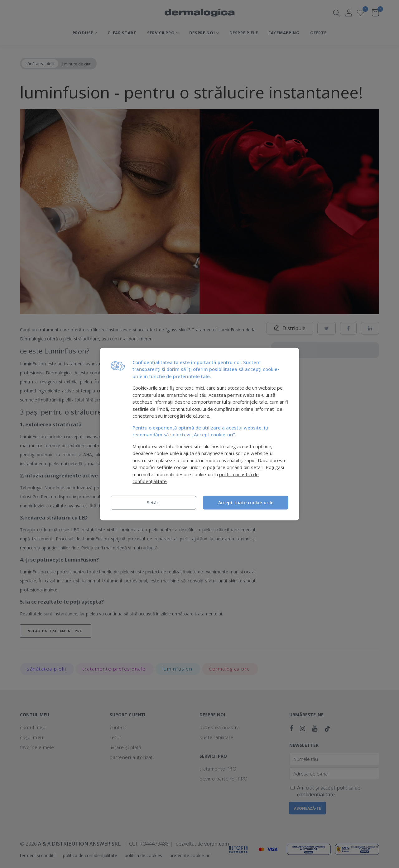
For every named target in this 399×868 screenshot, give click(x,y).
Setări (153, 502)
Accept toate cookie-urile (246, 502)
